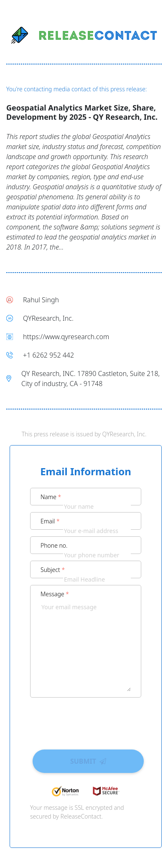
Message (55, 594)
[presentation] (86, 721)
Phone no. (54, 545)
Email (50, 521)
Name (51, 497)
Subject (53, 570)
